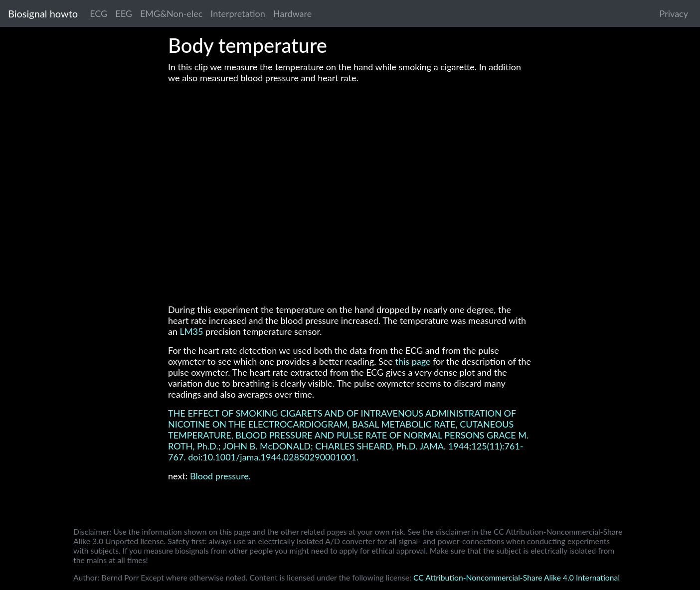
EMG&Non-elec (171, 13)
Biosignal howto (43, 13)
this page (413, 361)
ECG (98, 13)
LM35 (192, 331)
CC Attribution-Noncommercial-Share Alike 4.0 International (517, 577)
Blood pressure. (220, 476)
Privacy (674, 13)
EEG (124, 13)
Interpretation (238, 13)
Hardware (292, 13)
